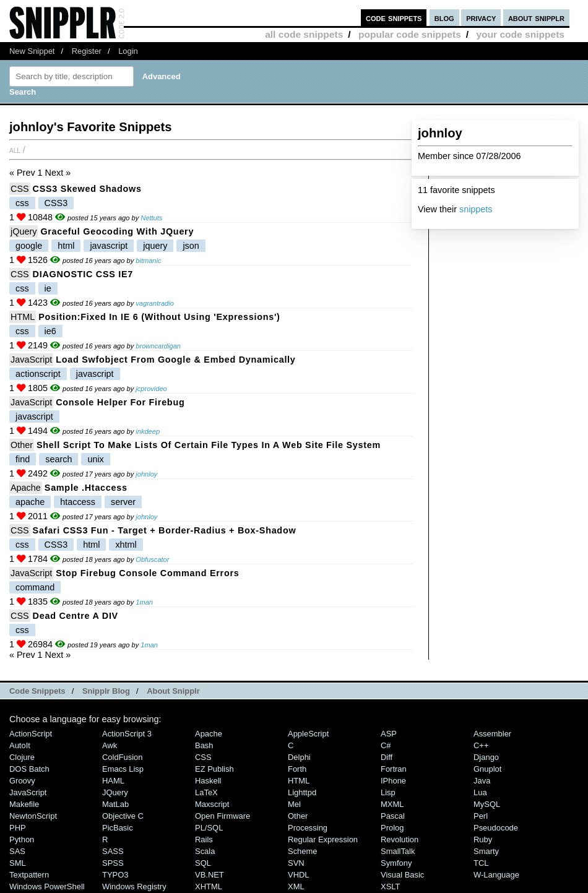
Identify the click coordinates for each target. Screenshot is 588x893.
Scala (205, 851)
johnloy (146, 474)
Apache (26, 488)
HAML (113, 781)
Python (22, 839)
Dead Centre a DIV (76, 616)
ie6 (50, 331)
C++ (481, 745)
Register (87, 51)
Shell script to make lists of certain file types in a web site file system (209, 445)
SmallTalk (398, 851)
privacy (481, 18)
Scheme (303, 851)
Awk (110, 745)
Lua (480, 792)
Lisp (388, 792)
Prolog (392, 828)
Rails (204, 839)
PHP (18, 828)
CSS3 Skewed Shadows (87, 189)
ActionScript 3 (127, 734)
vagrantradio (155, 303)
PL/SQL (209, 828)
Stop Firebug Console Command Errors (147, 573)
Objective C (123, 816)
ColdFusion (123, 757)
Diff (387, 757)
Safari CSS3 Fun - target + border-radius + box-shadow (165, 530)
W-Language (496, 875)
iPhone (393, 781)
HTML (23, 317)
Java (482, 781)
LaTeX (206, 792)
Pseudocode (496, 828)
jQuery (24, 231)
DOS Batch (29, 769)
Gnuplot (487, 769)
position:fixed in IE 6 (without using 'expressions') (159, 317)
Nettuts (151, 218)
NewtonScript (33, 816)
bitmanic (148, 261)
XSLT (390, 887)
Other (22, 445)
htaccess (78, 502)
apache (30, 502)
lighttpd (302, 792)
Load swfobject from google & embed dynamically (175, 360)
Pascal (393, 816)
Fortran (394, 769)
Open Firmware (223, 816)
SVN (296, 863)
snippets (476, 209)
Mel (294, 804)
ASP (389, 734)
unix (95, 459)
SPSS (113, 863)
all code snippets (304, 34)
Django (486, 757)
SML (18, 863)
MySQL (487, 804)
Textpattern (29, 875)
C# (386, 745)
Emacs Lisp (123, 769)
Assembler (492, 734)
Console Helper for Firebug (120, 402)
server (123, 502)
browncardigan (158, 346)
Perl (481, 816)
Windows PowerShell (47, 887)
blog (444, 18)
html (66, 246)
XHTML (209, 887)
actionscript (38, 374)
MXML (392, 804)
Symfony (396, 863)
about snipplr (536, 18)
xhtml (126, 545)
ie (48, 288)
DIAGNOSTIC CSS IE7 (83, 274)
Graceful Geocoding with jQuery (117, 231)
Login (128, 51)
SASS (113, 851)
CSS (20, 189)
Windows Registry (134, 887)
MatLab (115, 804)
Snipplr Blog (106, 691)
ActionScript (31, 734)
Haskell (208, 781)
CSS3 (56, 203)
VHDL (299, 875)
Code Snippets (37, 691)
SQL (203, 863)
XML (296, 887)
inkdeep (148, 431)
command (35, 587)
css (22, 203)
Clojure (22, 757)
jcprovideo (151, 389)
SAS (17, 851)
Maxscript (212, 804)
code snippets (394, 18)
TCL (481, 863)
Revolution (400, 839)
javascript (109, 246)
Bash (204, 745)
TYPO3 (115, 875)
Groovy (22, 781)
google (29, 246)
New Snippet (32, 51)
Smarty (486, 851)
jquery (155, 246)
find (23, 459)
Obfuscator (152, 559)
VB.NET (210, 875)
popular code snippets (410, 34)
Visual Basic (402, 875)
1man (144, 602)
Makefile (24, 804)
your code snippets (520, 34)
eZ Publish (214, 769)
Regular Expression (323, 839)
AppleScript (308, 734)
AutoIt (20, 745)
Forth (297, 769)
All (15, 150)
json (191, 246)
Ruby (483, 839)
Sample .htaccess (86, 488)
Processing (308, 828)
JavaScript (31, 360)
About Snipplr (173, 691)
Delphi (299, 757)
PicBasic (118, 828)
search (58, 459)
